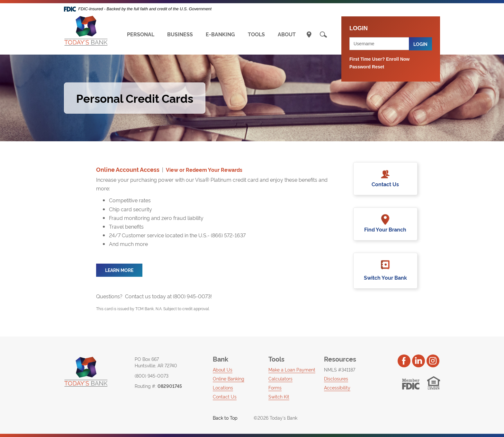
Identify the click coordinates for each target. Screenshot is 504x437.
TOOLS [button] (256, 34)
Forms (275, 387)
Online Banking (229, 378)
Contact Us (385, 184)
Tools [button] (276, 359)
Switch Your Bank (385, 277)
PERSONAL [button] (141, 34)
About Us (223, 369)
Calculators (280, 378)
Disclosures (336, 378)
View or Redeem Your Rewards (204, 170)
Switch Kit (279, 396)
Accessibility (337, 387)
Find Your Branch (385, 229)
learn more (119, 270)
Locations (223, 387)
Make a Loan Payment (292, 369)
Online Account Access (128, 169)
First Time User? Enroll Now (379, 59)
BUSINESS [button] (180, 34)
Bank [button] (221, 359)
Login (420, 44)
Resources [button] (340, 359)
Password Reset (367, 67)
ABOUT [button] (287, 34)
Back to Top (221, 418)
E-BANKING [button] (220, 34)
